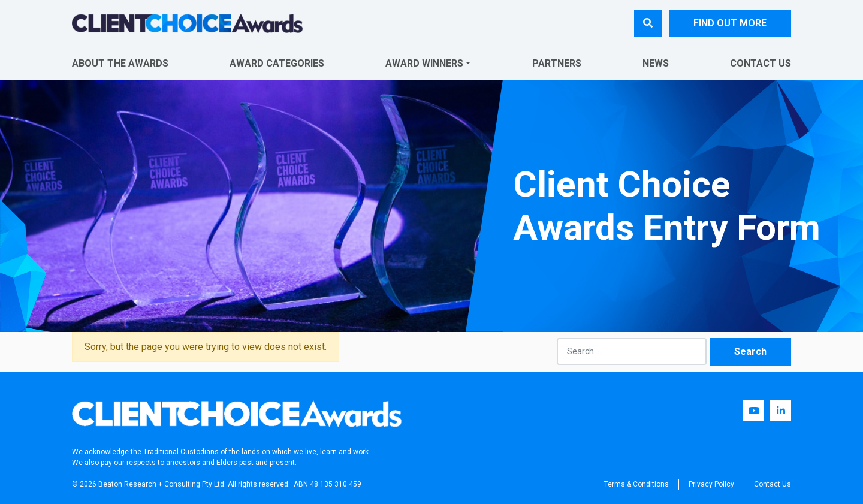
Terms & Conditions (636, 484)
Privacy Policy (711, 484)
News (656, 63)
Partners (557, 63)
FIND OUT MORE (730, 23)
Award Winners (424, 63)
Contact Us (761, 63)
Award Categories (277, 63)
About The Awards (120, 63)
